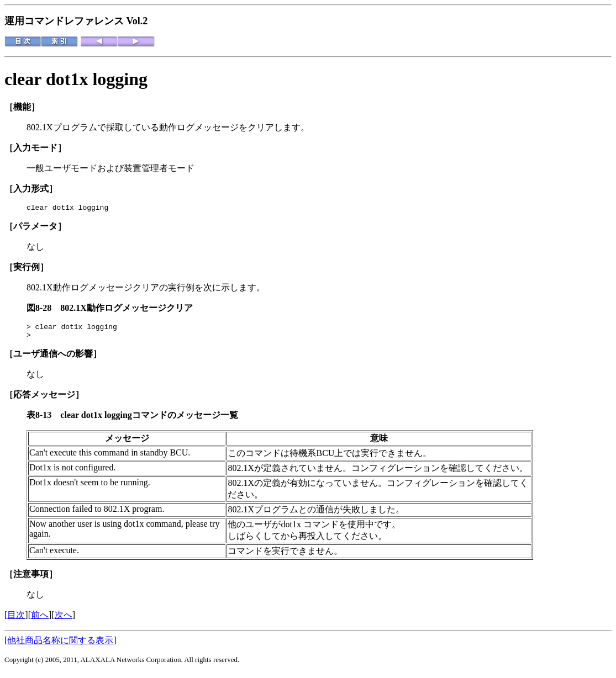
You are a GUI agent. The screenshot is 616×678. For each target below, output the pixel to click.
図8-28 (43, 309)
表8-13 (43, 420)
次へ (64, 620)
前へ (40, 620)
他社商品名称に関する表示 (60, 645)
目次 (16, 620)
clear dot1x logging (76, 79)
